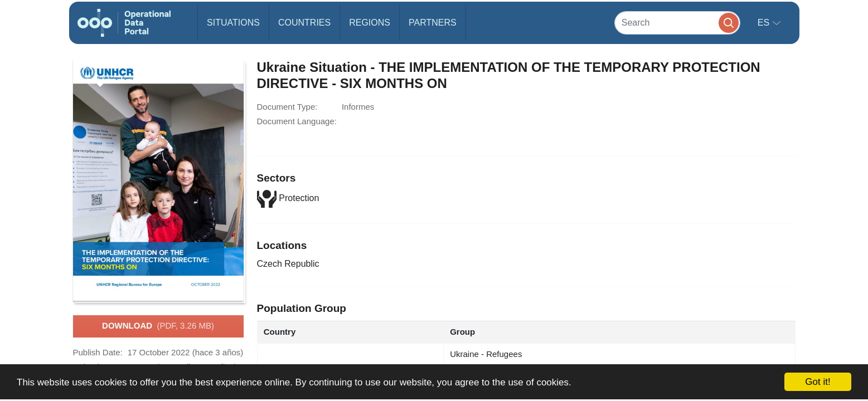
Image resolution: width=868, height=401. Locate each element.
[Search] (677, 23)
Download (158, 326)
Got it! (818, 382)
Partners (433, 23)
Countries (304, 23)
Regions (370, 23)
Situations (233, 23)
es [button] (765, 23)
